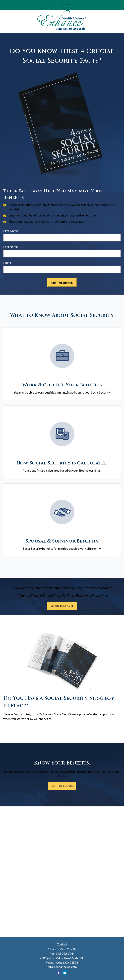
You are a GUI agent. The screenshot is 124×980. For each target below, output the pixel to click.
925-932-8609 (67, 949)
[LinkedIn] (65, 973)
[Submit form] (62, 283)
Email (7, 263)
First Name (11, 231)
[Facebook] (59, 973)
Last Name (11, 247)
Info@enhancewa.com (62, 967)
